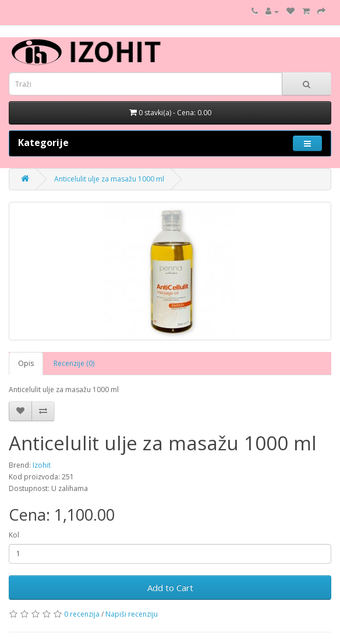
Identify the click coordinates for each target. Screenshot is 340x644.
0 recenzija (82, 614)
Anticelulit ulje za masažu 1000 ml (109, 179)
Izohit (42, 465)
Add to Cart (170, 588)
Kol (14, 535)
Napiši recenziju (132, 614)
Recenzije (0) (74, 363)
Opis (26, 363)
